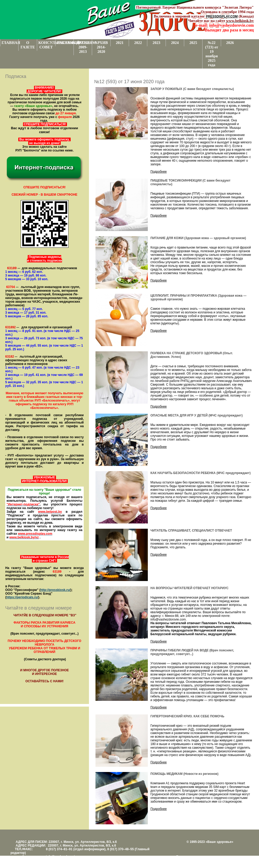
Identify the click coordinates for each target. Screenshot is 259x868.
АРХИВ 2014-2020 (101, 47)
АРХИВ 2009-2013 (83, 47)
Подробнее (159, 172)
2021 (120, 43)
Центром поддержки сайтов (196, 860)
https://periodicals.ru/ (22, 597)
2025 (193, 43)
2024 (175, 43)
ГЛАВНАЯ (10, 43)
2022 (138, 43)
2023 (156, 43)
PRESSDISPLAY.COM (222, 16)
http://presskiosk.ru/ (55, 590)
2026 (230, 43)
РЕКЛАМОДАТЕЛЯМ (65, 43)
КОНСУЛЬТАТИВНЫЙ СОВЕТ (47, 45)
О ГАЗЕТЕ (28, 45)
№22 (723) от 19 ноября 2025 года (212, 54)
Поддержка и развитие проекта (199, 857)
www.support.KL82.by (233, 860)
